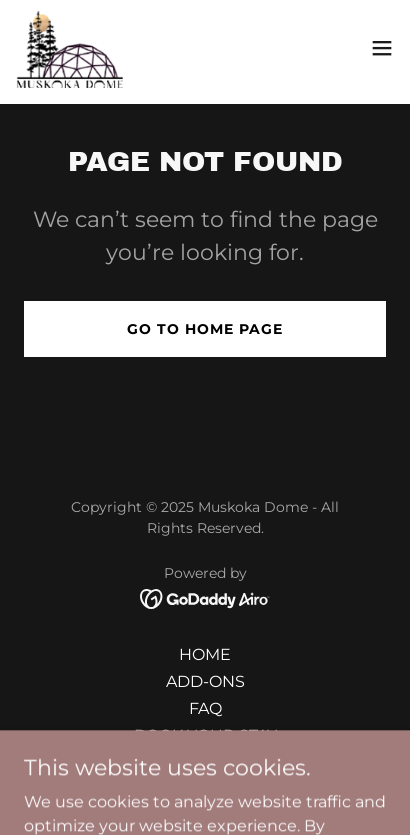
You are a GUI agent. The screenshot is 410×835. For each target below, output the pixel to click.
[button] (382, 48)
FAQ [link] (205, 708)
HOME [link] (205, 654)
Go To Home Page (205, 329)
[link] (70, 48)
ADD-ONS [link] (205, 681)
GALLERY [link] (205, 762)
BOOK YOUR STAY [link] (205, 735)
